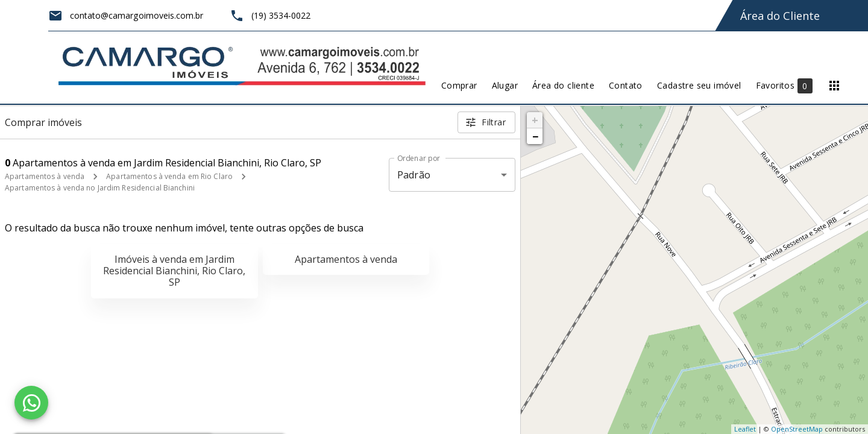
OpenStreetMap (797, 429)
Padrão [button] (414, 175)
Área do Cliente (780, 16)
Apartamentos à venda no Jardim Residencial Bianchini (100, 188)
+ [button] (535, 120)
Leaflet (745, 429)
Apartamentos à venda (45, 176)
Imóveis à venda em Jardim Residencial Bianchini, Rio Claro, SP (174, 271)
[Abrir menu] (834, 86)
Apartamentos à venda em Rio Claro (169, 176)
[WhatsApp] (31, 403)
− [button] (535, 136)
